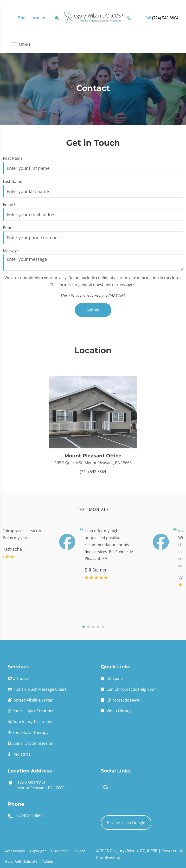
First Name (13, 158)
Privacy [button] (79, 851)
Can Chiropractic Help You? (131, 689)
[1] (83, 632)
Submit (93, 310)
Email (9, 205)
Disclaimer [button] (60, 851)
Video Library (119, 711)
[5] (103, 632)
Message (11, 251)
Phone (9, 228)
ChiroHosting (108, 858)
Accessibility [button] (15, 851)
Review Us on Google (126, 823)
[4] (98, 632)
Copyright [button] (38, 851)
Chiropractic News (123, 700)
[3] (93, 632)
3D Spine (115, 678)
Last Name (13, 181)
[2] (88, 632)
